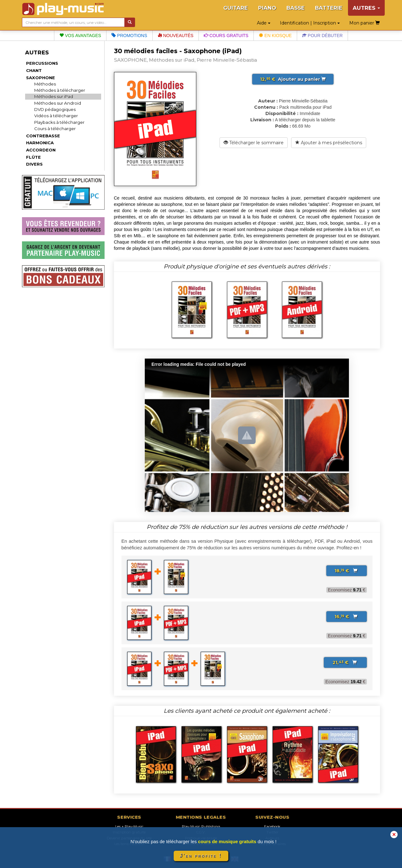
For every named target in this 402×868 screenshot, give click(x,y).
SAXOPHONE (41, 78)
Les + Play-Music (129, 827)
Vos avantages (80, 36)
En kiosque (275, 36)
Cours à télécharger (55, 129)
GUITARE (236, 8)
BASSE (296, 8)
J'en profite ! (201, 856)
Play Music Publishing (201, 827)
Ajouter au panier (293, 79)
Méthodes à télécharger (60, 90)
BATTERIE (329, 8)
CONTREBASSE (43, 136)
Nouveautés (176, 36)
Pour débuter (322, 36)
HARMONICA (40, 143)
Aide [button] (264, 23)
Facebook (272, 827)
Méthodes (45, 84)
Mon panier (364, 23)
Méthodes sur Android (58, 103)
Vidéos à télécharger (56, 116)
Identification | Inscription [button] (310, 23)
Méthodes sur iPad (54, 96)
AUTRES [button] (366, 8)
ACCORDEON (41, 150)
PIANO (267, 8)
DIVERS (34, 164)
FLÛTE (33, 157)
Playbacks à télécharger (59, 122)
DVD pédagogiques (55, 109)
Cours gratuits (226, 36)
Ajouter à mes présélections (329, 143)
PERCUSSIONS (42, 63)
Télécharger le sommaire (254, 143)
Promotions (129, 36)
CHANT (34, 70)
